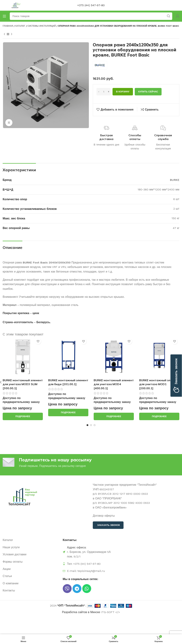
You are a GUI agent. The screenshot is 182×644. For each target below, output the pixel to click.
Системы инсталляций (42, 26)
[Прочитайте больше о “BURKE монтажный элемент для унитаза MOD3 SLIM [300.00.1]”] (23, 416)
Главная (8, 26)
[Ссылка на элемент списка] (31, 540)
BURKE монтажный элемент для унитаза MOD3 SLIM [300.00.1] (23, 384)
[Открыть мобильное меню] (4, 16)
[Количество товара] (104, 92)
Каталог (20, 26)
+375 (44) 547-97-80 (91, 5)
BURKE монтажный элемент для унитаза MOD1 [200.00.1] (159, 384)
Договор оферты (104, 516)
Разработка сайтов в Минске (81, 612)
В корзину (123, 92)
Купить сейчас (148, 92)
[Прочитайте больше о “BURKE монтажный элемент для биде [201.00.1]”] (68, 413)
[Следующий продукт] (12, 34)
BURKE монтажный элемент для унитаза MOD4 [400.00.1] (114, 384)
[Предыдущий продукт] (4, 34)
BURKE (175, 180)
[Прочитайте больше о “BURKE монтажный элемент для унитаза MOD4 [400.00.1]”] (114, 416)
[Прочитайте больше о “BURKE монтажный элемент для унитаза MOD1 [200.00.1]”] (159, 416)
